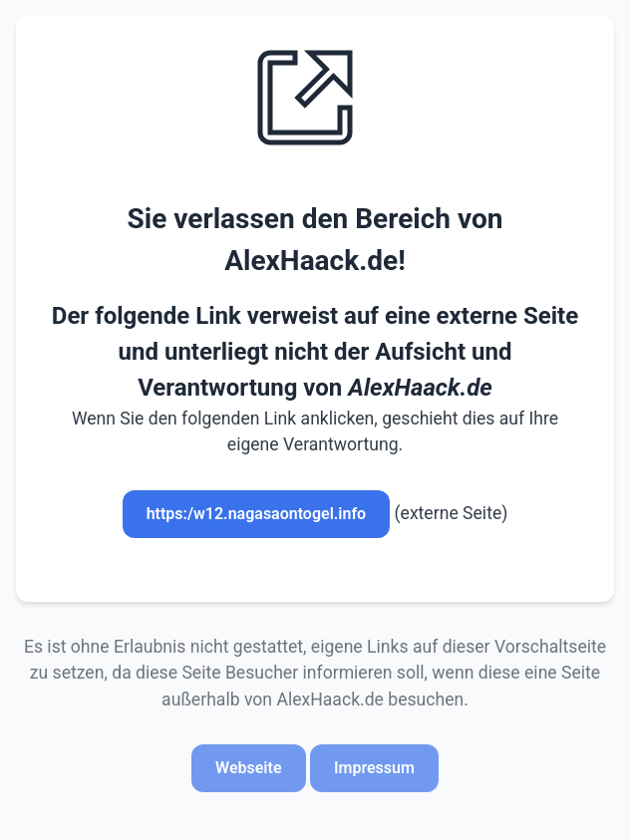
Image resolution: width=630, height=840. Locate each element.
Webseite (248, 768)
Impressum (374, 768)
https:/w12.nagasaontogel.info (257, 514)
